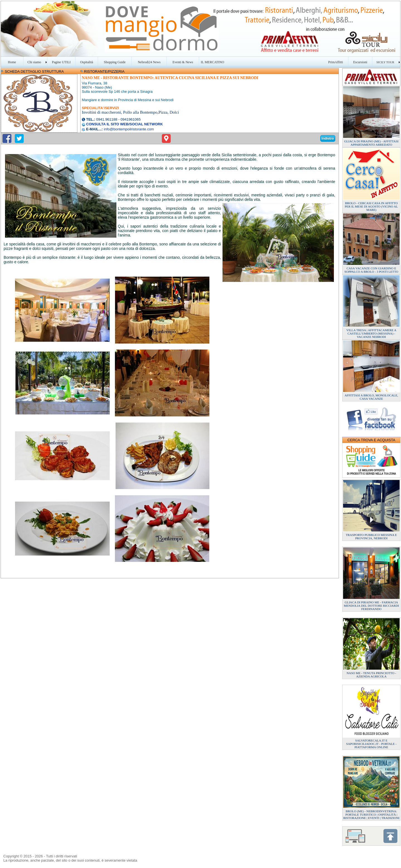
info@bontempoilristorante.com (129, 129)
